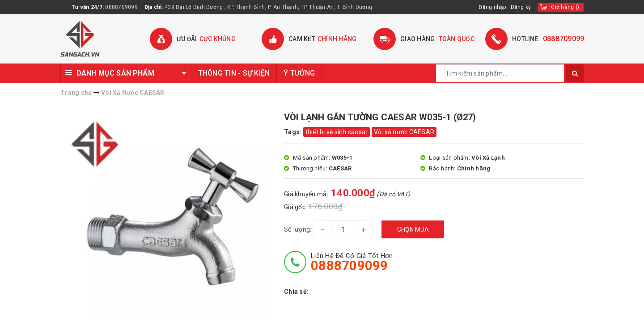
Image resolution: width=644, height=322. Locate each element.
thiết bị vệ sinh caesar (337, 132)
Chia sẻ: (296, 292)
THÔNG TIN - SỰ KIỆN (234, 73)
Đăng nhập (492, 7)
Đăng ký (521, 7)
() (565, 7)
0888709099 (121, 7)
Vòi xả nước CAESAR (404, 132)
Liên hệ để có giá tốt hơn (352, 262)
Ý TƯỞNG (299, 73)
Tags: (294, 132)
